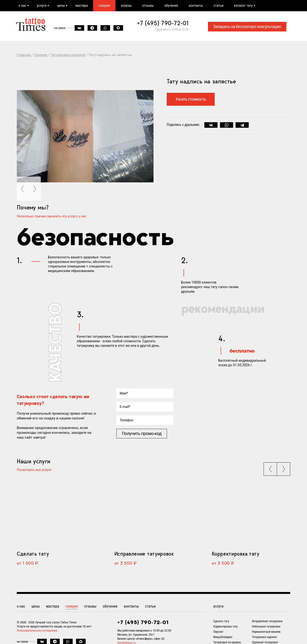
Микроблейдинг (223, 637)
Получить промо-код (142, 433)
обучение (171, 6)
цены (61, 6)
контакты (196, 6)
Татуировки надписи (264, 637)
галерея (104, 6)
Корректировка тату (235, 554)
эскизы (126, 6)
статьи (218, 6)
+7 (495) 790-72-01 (163, 23)
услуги (42, 6)
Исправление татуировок (144, 554)
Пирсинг (218, 632)
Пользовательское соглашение (37, 630)
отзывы (148, 6)
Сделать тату (33, 554)
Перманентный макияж (266, 632)
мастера (82, 6)
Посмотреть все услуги (34, 470)
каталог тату (243, 6)
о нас (22, 6)
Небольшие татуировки (266, 627)
